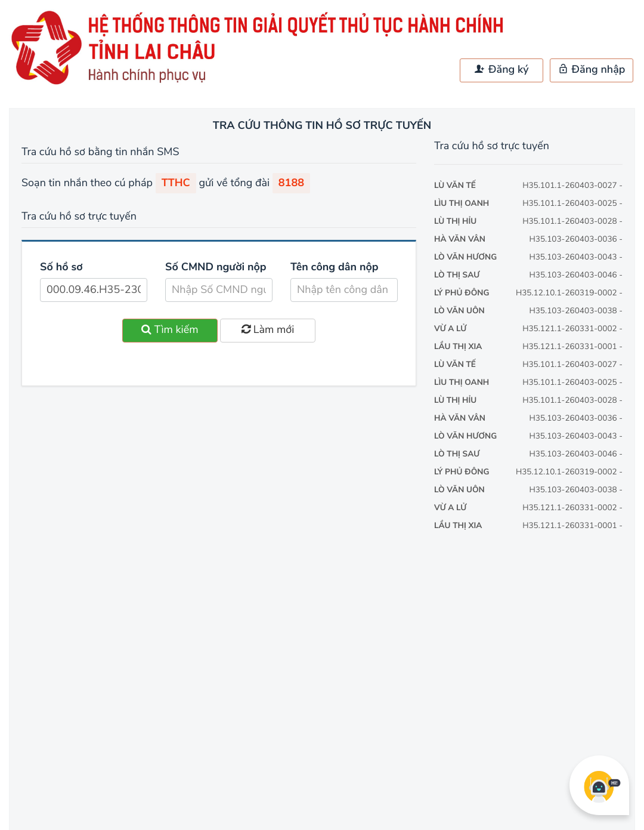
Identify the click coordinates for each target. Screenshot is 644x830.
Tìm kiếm (170, 330)
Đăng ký (501, 70)
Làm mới (268, 330)
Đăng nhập (592, 70)
